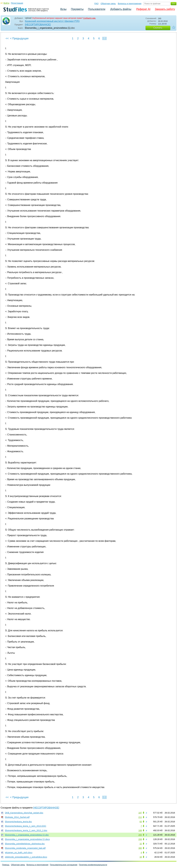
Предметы (77, 9)
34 (141, 857)
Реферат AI (143, 9)
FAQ (97, 4)
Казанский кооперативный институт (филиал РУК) (52, 21)
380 (140, 848)
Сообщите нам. (89, 18)
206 (140, 839)
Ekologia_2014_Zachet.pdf (17, 817)
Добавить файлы (121, 9)
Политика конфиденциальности (93, 865)
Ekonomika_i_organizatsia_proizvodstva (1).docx (27, 839)
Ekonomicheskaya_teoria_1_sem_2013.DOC (26, 826)
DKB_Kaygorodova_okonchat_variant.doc (24, 813)
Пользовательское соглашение (64, 865)
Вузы (63, 9)
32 (141, 844)
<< (7, 38)
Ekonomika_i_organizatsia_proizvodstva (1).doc (27, 835)
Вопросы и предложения (130, 4)
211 (140, 817)
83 (141, 822)
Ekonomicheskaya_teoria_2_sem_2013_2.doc (26, 830)
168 (140, 830)
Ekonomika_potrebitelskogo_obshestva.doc (25, 844)
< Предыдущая (19, 38)
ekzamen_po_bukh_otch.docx (19, 853)
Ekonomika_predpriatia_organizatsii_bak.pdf (25, 848)
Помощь (6, 865)
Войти (6, 3)
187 (140, 813)
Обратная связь (108, 4)
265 (140, 835)
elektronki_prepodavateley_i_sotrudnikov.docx (26, 857)
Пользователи (97, 9)
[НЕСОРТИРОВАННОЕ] (38, 25)
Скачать (158, 28)
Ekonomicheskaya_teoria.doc (18, 822)
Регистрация (17, 3)
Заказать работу (165, 9)
